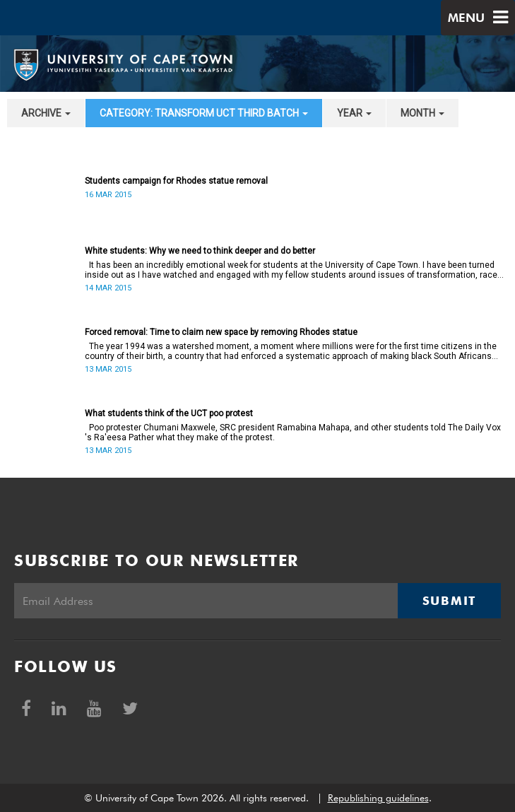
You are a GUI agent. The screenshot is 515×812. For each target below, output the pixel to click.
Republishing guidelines (378, 798)
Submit (449, 601)
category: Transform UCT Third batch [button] (204, 113)
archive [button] (46, 113)
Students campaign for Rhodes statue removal (176, 181)
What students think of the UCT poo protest (169, 413)
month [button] (422, 113)
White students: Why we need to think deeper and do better (200, 251)
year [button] (354, 113)
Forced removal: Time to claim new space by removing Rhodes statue (221, 332)
